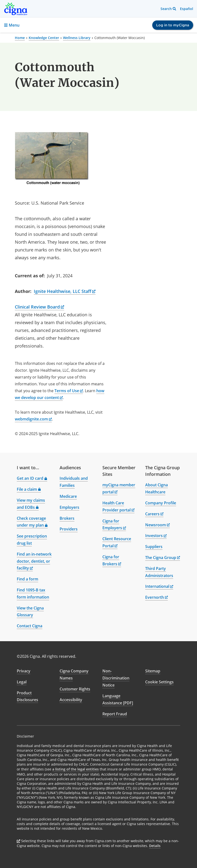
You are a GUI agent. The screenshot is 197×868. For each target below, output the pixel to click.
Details (155, 846)
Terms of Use (69, 391)
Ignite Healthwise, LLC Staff (65, 291)
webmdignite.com (33, 419)
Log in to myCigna (173, 25)
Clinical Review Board (40, 307)
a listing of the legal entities (76, 769)
